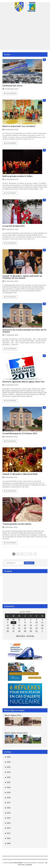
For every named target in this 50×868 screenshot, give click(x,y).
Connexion (29, 865)
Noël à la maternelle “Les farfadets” (19, 126)
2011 (8, 833)
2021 (8, 782)
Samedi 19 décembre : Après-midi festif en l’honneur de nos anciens (22, 277)
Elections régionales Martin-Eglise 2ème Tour (24, 382)
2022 (8, 777)
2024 (8, 767)
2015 (8, 813)
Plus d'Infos (10, 93)
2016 (8, 808)
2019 (8, 792)
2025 (8, 762)
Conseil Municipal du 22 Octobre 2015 (20, 433)
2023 (8, 772)
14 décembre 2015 (10, 385)
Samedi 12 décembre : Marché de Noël (20, 474)
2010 (8, 838)
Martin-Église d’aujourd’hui (16, 733)
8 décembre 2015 (10, 437)
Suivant (29, 636)
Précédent (21, 636)
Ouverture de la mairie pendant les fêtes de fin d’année (24, 331)
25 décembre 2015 (10, 89)
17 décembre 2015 (10, 335)
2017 (8, 803)
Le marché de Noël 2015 (14, 226)
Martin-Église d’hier (13, 715)
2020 (8, 787)
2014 (8, 818)
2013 (8, 823)
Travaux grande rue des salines (17, 524)
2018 (8, 798)
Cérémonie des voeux (12, 86)
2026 (8, 757)
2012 (8, 828)
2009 (8, 843)
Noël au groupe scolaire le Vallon (17, 176)
